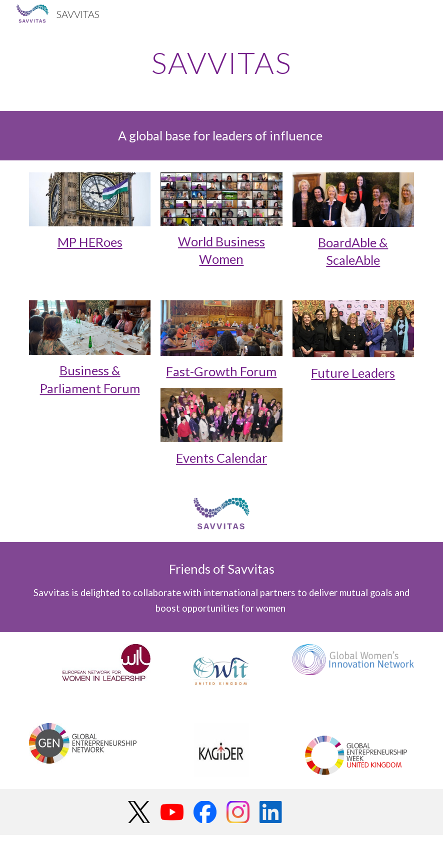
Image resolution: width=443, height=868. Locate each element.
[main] (222, 62)
